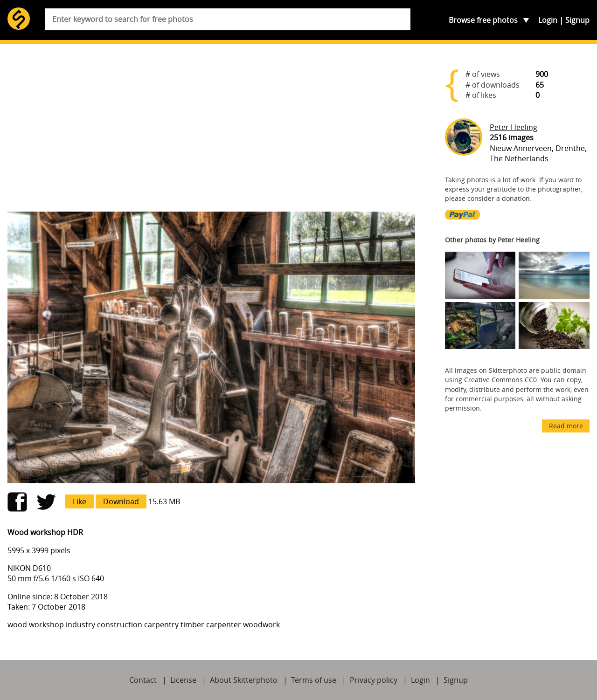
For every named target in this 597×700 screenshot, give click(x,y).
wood (17, 625)
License (183, 680)
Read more (566, 426)
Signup (577, 20)
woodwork (261, 625)
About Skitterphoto (244, 680)
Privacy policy (374, 680)
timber (192, 625)
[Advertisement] (211, 131)
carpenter (224, 625)
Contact (143, 680)
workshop (46, 625)
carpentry (161, 625)
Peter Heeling (514, 127)
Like (80, 501)
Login (548, 20)
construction (120, 625)
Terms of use (314, 680)
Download (121, 501)
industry (80, 625)
